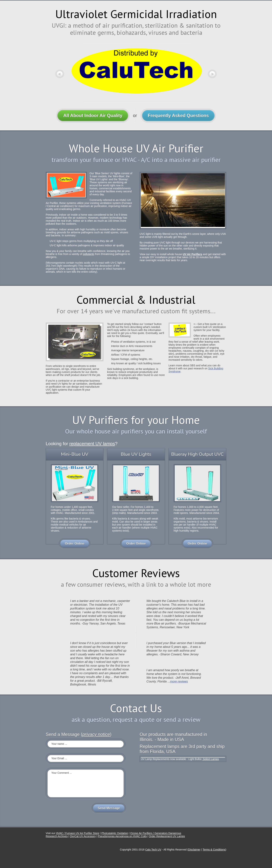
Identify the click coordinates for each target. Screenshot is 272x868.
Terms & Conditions (214, 847)
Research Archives (57, 835)
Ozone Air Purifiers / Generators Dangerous (156, 832)
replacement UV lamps (92, 442)
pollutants (89, 253)
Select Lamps (210, 758)
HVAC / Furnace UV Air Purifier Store (77, 832)
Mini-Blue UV (75, 453)
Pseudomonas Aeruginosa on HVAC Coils (122, 835)
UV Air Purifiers (193, 253)
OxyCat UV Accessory (83, 835)
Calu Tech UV (153, 847)
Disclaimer (194, 847)
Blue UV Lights (136, 453)
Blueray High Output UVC (197, 453)
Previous (60, 74)
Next (212, 74)
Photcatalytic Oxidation (115, 832)
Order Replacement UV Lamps (167, 835)
